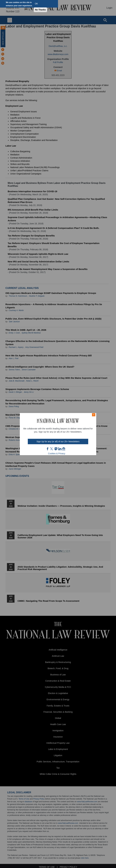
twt (52, 449)
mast (56, 449)
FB (48, 449)
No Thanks (40, 10)
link (60, 449)
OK (36, 4)
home (64, 449)
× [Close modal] (94, 415)
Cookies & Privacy (57, 453)
